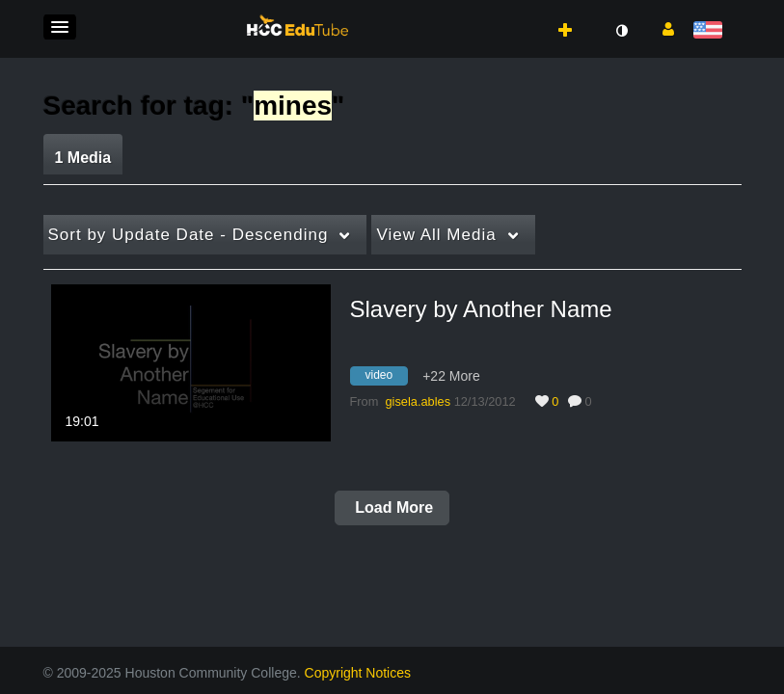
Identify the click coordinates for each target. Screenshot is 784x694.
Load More (392, 507)
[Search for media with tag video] (387, 378)
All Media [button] (436, 235)
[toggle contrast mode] (622, 31)
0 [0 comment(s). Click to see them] (591, 401)
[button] (60, 27)
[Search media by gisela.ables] (418, 401)
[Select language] (711, 31)
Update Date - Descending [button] (189, 235)
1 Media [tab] (83, 158)
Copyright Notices (358, 673)
